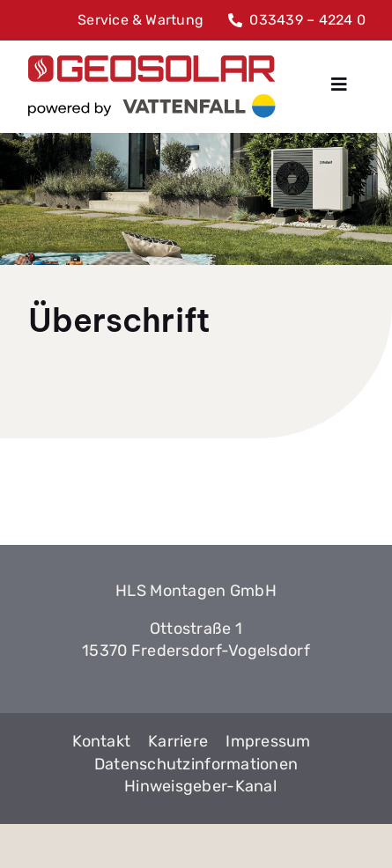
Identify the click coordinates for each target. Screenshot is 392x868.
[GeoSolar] (152, 86)
